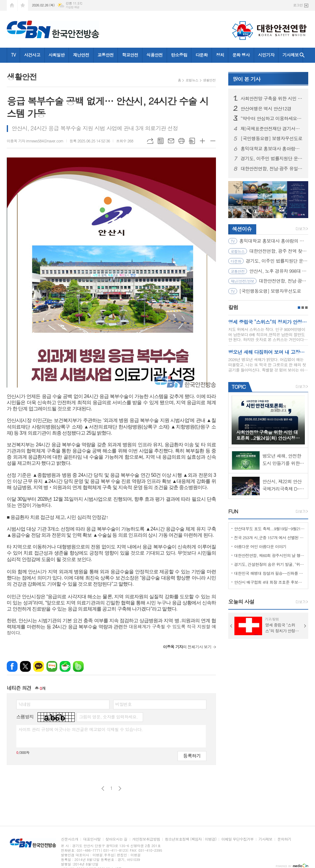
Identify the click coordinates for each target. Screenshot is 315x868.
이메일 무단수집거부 (237, 839)
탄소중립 (179, 55)
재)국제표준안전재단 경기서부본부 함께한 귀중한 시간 (272, 129)
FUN (233, 511)
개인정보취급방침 (146, 839)
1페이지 (299, 308)
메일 (171, 141)
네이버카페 (65, 666)
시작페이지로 (12, 5)
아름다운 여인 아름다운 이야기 (260, 546)
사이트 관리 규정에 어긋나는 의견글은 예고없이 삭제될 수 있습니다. (81, 729)
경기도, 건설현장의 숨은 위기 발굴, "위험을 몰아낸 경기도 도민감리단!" (269, 564)
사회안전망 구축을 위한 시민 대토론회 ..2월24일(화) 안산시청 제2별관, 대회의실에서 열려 (272, 98)
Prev (231, 626)
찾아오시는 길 (116, 839)
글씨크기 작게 (213, 141)
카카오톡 (39, 666)
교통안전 (106, 55)
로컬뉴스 (192, 80)
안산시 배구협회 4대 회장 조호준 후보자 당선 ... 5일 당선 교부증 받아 (269, 582)
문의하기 (284, 839)
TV (13, 55)
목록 (161, 141)
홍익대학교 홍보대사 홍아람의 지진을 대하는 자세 (272, 149)
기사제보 (291, 55)
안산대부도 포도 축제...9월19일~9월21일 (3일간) (269, 529)
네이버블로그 (52, 666)
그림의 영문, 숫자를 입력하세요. (108, 717)
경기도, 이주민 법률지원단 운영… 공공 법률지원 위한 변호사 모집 (272, 158)
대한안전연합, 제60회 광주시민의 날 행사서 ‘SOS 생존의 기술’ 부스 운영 (269, 555)
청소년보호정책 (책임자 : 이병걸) (191, 839)
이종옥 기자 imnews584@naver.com (35, 141)
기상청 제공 (72, 7)
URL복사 (150, 141)
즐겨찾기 (23, 5)
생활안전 (209, 80)
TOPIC (239, 387)
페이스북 (12, 666)
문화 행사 (241, 55)
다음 (120, 788)
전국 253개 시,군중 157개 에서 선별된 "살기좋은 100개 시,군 (269, 538)
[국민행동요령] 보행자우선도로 (271, 138)
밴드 (78, 666)
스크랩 (192, 141)
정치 (220, 55)
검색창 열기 (302, 55)
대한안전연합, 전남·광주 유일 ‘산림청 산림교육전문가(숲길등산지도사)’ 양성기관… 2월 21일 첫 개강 (272, 169)
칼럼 (233, 307)
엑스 (25, 666)
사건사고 (32, 55)
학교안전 (130, 55)
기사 (247, 79)
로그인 (298, 5)
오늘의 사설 (241, 602)
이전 (103, 788)
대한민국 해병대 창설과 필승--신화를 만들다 (269, 573)
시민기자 (266, 55)
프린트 (181, 141)
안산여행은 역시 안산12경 (266, 109)
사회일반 (57, 55)
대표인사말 (92, 839)
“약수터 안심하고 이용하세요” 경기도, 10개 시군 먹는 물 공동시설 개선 (272, 118)
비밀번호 (124, 704)
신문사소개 (70, 839)
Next (305, 626)
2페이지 (303, 308)
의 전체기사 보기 (187, 647)
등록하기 (192, 756)
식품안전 (155, 55)
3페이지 (306, 308)
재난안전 (81, 55)
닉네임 (24, 704)
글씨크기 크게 (202, 141)
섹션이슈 (242, 229)
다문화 (201, 55)
